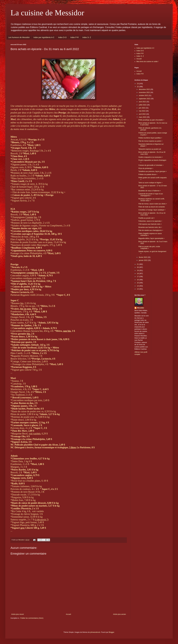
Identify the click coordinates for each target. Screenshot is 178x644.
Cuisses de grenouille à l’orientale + (151, 165)
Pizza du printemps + (146, 168)
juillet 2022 (143, 105)
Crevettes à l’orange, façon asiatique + (152, 210)
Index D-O (62, 37)
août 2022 (143, 102)
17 (138, 277)
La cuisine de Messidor (47, 13)
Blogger (111, 632)
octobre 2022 (144, 95)
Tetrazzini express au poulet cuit (150, 149)
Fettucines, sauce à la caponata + (150, 221)
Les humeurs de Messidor (19, 37)
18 (138, 274)
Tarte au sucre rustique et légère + (150, 183)
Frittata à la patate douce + (148, 174)
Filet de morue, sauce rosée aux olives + (153, 204)
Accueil (68, 614)
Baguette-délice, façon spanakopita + (151, 238)
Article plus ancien (120, 614)
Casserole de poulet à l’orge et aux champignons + (151, 195)
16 (138, 280)
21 (138, 264)
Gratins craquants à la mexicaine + (151, 157)
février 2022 (143, 257)
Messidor (141, 308)
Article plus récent (17, 614)
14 (138, 286)
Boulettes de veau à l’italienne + (150, 191)
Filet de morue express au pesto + (150, 141)
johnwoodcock (95, 632)
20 (138, 267)
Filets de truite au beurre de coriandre (152, 207)
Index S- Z (87, 37)
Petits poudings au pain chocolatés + (151, 120)
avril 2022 (142, 114)
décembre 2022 (145, 89)
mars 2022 (143, 117)
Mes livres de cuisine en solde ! (147, 62)
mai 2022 (142, 111)
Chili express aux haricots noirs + (150, 224)
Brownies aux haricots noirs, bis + (150, 227)
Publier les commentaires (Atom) (32, 618)
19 (138, 270)
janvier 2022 (143, 260)
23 (138, 84)
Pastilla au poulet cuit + (147, 218)
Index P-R (74, 37)
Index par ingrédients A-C (44, 37)
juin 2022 (142, 108)
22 (138, 87)
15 (138, 283)
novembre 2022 (145, 92)
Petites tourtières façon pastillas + (150, 138)
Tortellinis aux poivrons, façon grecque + (153, 171)
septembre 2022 (145, 99)
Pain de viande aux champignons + (151, 230)
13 (138, 289)
